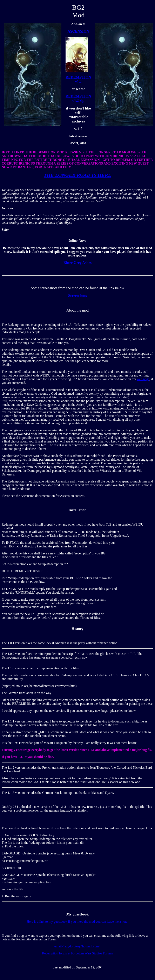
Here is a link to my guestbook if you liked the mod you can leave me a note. (77, 922)
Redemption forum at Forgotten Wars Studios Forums (77, 953)
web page (143, 379)
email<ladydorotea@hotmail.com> (77, 946)
